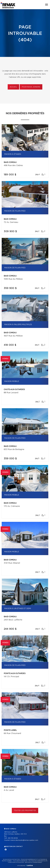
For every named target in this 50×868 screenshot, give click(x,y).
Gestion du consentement (33, 862)
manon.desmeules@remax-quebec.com (24, 840)
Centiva (29, 865)
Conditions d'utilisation (16, 862)
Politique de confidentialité (38, 861)
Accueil (13, 87)
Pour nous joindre (31, 87)
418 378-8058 (13, 838)
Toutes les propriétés (25, 811)
